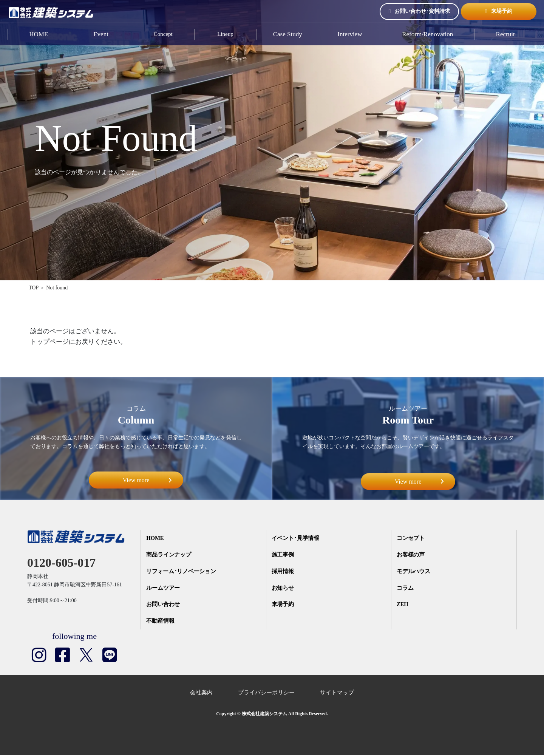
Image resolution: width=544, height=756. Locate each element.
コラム (406, 588)
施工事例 (283, 555)
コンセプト (411, 538)
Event (101, 34)
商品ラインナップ (169, 555)
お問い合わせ (164, 605)
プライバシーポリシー (266, 693)
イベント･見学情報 (296, 538)
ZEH (403, 605)
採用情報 (283, 572)
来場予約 (499, 11)
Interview (350, 34)
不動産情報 (161, 621)
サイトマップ (337, 693)
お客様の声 (411, 555)
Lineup (225, 34)
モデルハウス (414, 572)
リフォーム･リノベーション (182, 572)
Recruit (505, 34)
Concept (163, 34)
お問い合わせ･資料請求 (420, 11)
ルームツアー (164, 588)
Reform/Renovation (427, 34)
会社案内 (201, 693)
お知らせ (283, 588)
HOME (39, 34)
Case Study (288, 34)
